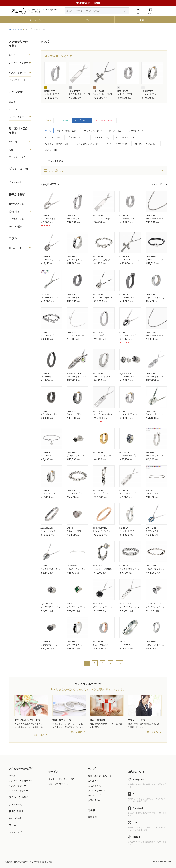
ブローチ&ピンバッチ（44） (88, 144)
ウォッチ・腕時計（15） (57, 144)
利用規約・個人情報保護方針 (17, 862)
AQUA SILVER (125, 373)
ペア (88, 20)
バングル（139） (102, 137)
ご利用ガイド (94, 781)
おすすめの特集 (16, 204)
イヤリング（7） (137, 131)
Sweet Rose (72, 566)
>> (120, 663)
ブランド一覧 (15, 182)
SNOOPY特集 (16, 226)
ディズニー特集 (16, 219)
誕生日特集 (14, 211)
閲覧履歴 (92, 818)
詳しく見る (39, 736)
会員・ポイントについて (100, 776)
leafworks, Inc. (165, 862)
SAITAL (70, 604)
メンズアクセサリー (18, 80)
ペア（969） (63, 121)
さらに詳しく (54, 171)
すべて (48, 121)
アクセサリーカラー (18, 157)
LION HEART (50, 91)
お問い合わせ (94, 801)
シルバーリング (48, 531)
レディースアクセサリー (20, 64)
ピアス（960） (116, 131)
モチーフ (13, 142)
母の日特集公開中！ (88, 3)
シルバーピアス (52, 94)
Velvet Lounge (125, 604)
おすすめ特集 (15, 819)
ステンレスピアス (102, 377)
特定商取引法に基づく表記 (41, 862)
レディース (35, 20)
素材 (11, 150)
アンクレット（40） (125, 137)
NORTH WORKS (74, 373)
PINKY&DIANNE (100, 528)
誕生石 (12, 102)
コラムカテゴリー (17, 248)
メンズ (141, 20)
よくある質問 (94, 786)
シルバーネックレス (103, 94)
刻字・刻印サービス (58, 784)
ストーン (13, 109)
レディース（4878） (105, 121)
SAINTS (70, 528)
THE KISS (45, 294)
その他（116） (52, 150)
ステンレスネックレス (79, 94)
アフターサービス (97, 791)
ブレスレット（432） (78, 137)
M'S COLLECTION (127, 453)
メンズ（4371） (82, 121)
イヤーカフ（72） (54, 137)
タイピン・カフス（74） (147, 144)
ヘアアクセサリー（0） (118, 144)
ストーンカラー (16, 117)
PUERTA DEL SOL (153, 604)
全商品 (12, 55)
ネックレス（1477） (94, 131)
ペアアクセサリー (17, 73)
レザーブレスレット (155, 260)
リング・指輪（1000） (68, 131)
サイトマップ (94, 796)
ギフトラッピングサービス (61, 779)
